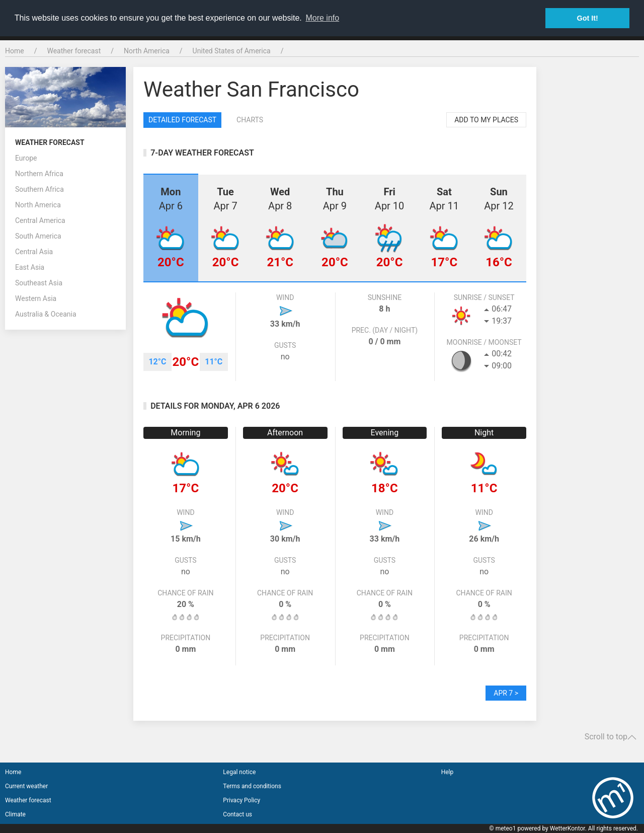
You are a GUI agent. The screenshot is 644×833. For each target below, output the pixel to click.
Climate (15, 814)
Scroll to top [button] (611, 737)
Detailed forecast (182, 120)
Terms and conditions (252, 786)
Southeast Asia (39, 283)
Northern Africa (39, 174)
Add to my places (486, 120)
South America (38, 236)
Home (15, 51)
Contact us (237, 814)
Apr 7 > (506, 693)
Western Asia (36, 298)
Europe (26, 158)
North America (147, 51)
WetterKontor (568, 828)
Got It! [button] (588, 18)
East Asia (30, 267)
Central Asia (34, 252)
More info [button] (322, 18)
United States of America (232, 51)
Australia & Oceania (46, 314)
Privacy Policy (242, 800)
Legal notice (239, 772)
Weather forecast (74, 51)
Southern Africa (39, 189)
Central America (40, 220)
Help (448, 772)
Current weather (26, 786)
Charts (250, 120)
